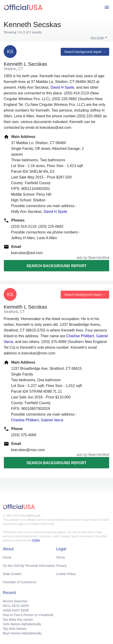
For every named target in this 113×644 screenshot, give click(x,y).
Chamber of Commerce (20, 582)
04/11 (7, 606)
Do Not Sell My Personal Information (29, 566)
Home (7, 557)
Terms (61, 557)
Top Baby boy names (18, 619)
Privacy (61, 566)
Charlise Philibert (80, 336)
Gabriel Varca (52, 420)
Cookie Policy (66, 574)
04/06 (25, 610)
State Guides (12, 574)
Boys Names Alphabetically (22, 633)
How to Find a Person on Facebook (28, 615)
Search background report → (85, 52)
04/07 (16, 610)
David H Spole (62, 87)
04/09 (25, 606)
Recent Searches (15, 601)
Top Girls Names (15, 629)
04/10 (16, 606)
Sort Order (97, 38)
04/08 (7, 610)
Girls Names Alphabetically (22, 624)
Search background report (56, 266)
